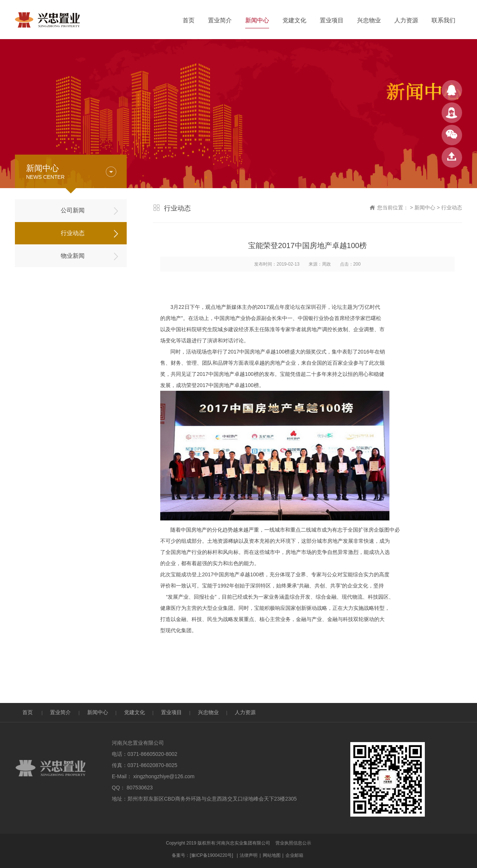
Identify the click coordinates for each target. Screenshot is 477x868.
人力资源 (406, 20)
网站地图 (272, 855)
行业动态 (73, 233)
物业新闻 (73, 256)
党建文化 (294, 20)
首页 (189, 20)
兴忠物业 (369, 20)
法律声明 (249, 855)
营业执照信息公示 (293, 843)
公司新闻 (73, 210)
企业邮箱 (294, 855)
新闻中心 (257, 20)
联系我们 (443, 20)
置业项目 (332, 20)
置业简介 (220, 20)
